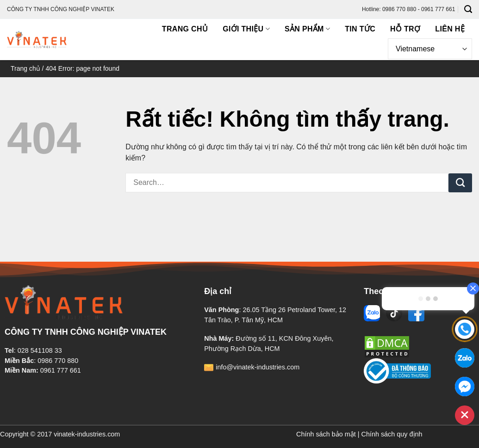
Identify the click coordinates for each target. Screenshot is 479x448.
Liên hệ (450, 29)
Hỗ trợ (405, 29)
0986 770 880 (58, 361)
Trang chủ (185, 29)
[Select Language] (430, 49)
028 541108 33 (40, 350)
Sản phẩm (307, 29)
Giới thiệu (246, 29)
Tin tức (360, 29)
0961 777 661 (61, 370)
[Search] (468, 9)
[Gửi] (460, 183)
